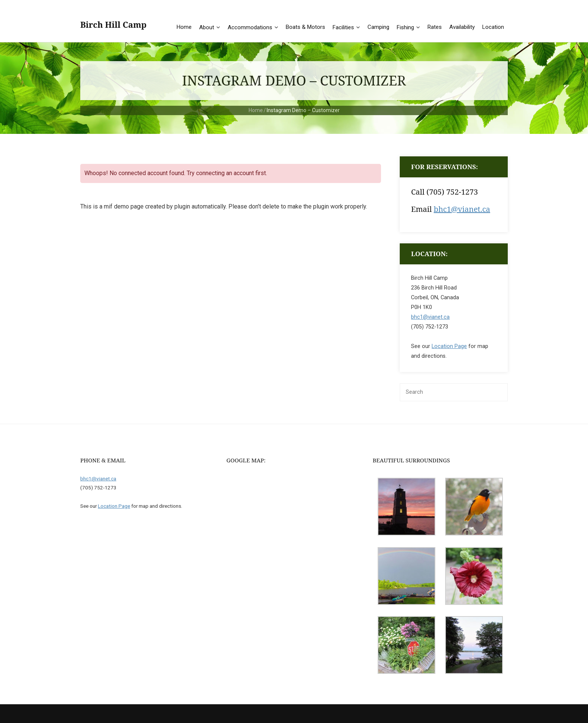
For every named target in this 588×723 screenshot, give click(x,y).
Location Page (449, 346)
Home (256, 110)
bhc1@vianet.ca (462, 209)
